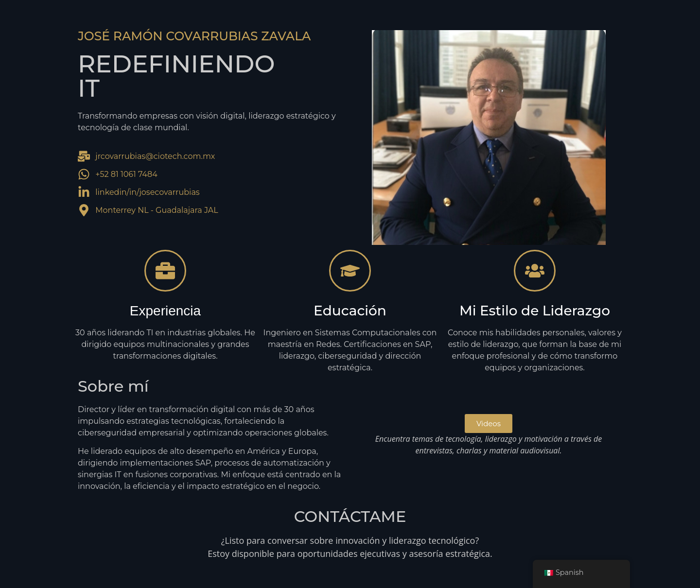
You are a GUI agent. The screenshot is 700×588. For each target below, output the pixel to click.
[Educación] (350, 271)
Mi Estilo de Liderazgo (535, 311)
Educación (350, 311)
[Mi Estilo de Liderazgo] (535, 271)
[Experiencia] (165, 271)
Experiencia (165, 311)
